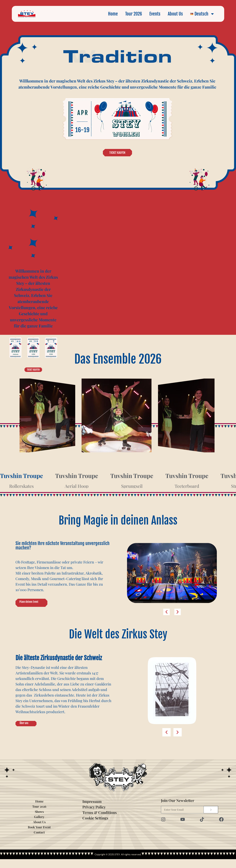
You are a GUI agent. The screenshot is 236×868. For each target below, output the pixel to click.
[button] (167, 611)
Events (155, 14)
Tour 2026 (134, 14)
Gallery (39, 825)
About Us (175, 14)
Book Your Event (39, 836)
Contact (39, 841)
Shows (39, 820)
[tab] (21, 480)
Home (113, 14)
